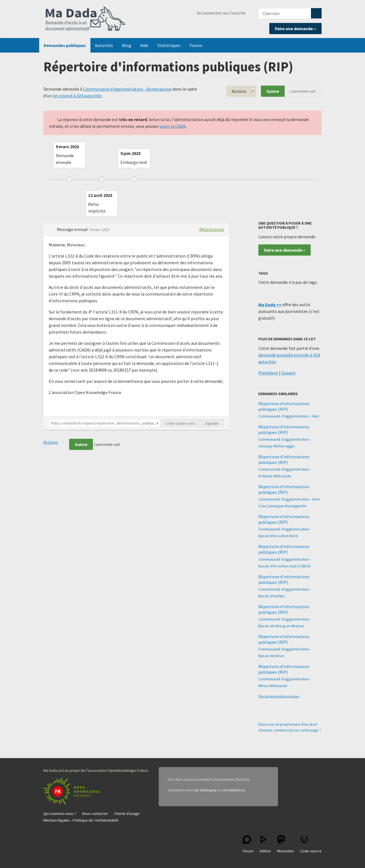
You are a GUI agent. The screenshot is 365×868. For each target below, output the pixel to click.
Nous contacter (95, 813)
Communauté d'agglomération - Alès (289, 416)
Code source (311, 844)
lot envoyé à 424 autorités (77, 96)
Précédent (268, 373)
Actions (239, 91)
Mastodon (286, 844)
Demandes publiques (65, 45)
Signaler (212, 423)
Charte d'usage (127, 813)
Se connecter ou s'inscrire (221, 13)
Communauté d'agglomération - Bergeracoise (127, 89)
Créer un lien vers (180, 423)
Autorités (104, 45)
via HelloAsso (234, 790)
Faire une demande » (295, 29)
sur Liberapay (205, 790)
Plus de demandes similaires (279, 696)
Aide (144, 45)
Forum (196, 45)
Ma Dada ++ (270, 305)
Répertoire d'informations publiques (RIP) (284, 406)
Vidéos (265, 844)
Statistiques (169, 45)
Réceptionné (212, 229)
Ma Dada (85, 19)
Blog (127, 45)
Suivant (288, 373)
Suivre (273, 91)
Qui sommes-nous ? (60, 813)
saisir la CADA (173, 126)
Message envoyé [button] (73, 229)
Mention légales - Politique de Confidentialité (81, 820)
